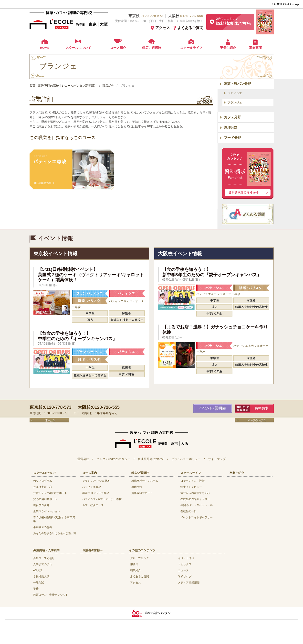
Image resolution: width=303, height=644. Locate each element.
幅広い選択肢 (152, 48)
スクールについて (78, 48)
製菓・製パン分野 (237, 84)
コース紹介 (118, 48)
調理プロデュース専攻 (96, 493)
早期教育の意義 (43, 527)
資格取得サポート (142, 493)
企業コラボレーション (47, 511)
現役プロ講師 (41, 505)
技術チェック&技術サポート (50, 493)
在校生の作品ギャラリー (195, 499)
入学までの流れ (43, 564)
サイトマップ (217, 459)
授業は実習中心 (43, 487)
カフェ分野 (232, 117)
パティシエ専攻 (92, 487)
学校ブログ (185, 576)
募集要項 (255, 48)
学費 (36, 589)
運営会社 (83, 459)
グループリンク (140, 558)
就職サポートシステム (145, 481)
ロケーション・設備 (193, 481)
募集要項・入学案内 (46, 550)
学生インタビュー (191, 487)
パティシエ (235, 93)
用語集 (134, 564)
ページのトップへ (254, 420)
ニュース (183, 570)
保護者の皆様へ (93, 550)
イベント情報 (186, 558)
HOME (45, 48)
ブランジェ (235, 102)
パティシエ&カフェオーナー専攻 (102, 499)
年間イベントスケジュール (197, 505)
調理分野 (231, 127)
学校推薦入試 (41, 576)
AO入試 (38, 570)
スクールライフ (191, 48)
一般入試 (39, 583)
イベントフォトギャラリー (197, 517)
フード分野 (232, 138)
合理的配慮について (151, 459)
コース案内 (90, 473)
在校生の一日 (188, 511)
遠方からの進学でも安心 (195, 493)
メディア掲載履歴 (189, 583)
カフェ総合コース (93, 505)
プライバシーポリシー (186, 459)
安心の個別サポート (45, 499)
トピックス (185, 564)
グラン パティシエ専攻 (96, 481)
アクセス (163, 28)
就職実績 (137, 487)
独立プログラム (43, 481)
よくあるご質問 (190, 28)
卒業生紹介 (228, 48)
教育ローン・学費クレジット (51, 595)
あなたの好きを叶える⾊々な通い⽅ (55, 533)
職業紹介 (136, 570)
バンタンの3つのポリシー (113, 459)
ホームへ (49, 420)
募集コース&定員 (43, 558)
